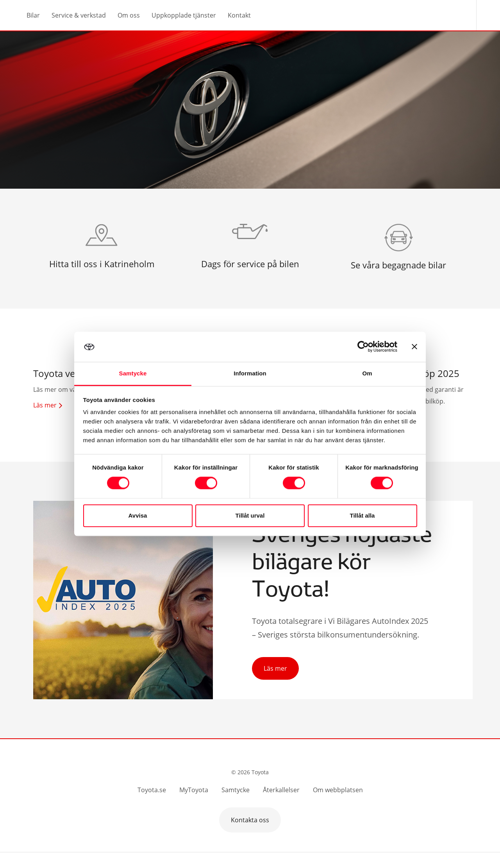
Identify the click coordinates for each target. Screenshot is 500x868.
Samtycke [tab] (133, 373)
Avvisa (138, 515)
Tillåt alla (362, 515)
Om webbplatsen (338, 790)
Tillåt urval (250, 515)
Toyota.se (152, 790)
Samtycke (236, 790)
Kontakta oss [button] (250, 820)
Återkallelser (281, 790)
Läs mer (275, 668)
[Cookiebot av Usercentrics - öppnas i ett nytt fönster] (363, 347)
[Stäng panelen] (414, 347)
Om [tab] (367, 373)
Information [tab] (250, 373)
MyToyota (194, 790)
